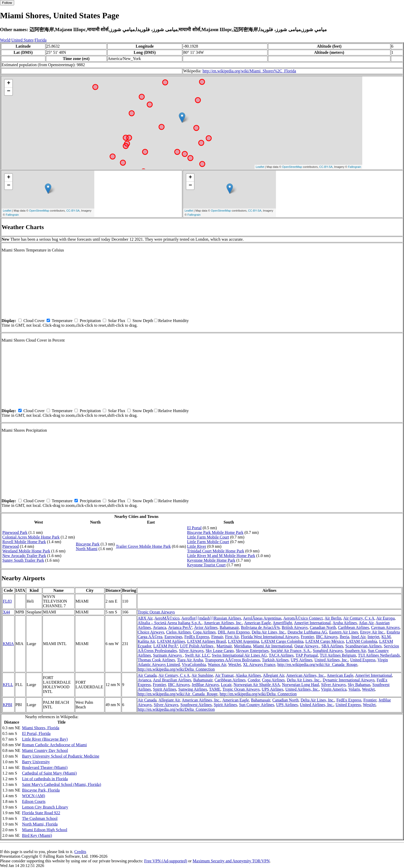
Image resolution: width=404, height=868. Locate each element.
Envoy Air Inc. (372, 632)
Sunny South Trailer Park (23, 560)
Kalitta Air (146, 641)
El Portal (194, 528)
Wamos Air (217, 665)
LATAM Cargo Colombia (282, 641)
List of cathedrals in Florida (45, 779)
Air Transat (224, 675)
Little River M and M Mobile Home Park (221, 556)
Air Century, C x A (359, 618)
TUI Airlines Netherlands (379, 655)
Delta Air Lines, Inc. (269, 632)
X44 (6, 612)
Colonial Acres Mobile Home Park (31, 537)
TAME (215, 689)
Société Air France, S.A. (291, 651)
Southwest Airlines (196, 705)
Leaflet (260, 167)
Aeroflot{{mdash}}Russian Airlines (211, 618)
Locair (226, 685)
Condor (254, 680)
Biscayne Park (88, 544)
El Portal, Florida (36, 734)
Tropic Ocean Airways (156, 612)
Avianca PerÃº (180, 627)
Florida (40, 40)
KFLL (8, 685)
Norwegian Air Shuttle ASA (257, 685)
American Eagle (258, 623)
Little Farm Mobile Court (208, 537)
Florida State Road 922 (41, 813)
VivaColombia (194, 665)
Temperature (62, 321)
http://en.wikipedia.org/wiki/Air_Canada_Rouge (317, 665)
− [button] (9, 91)
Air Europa (385, 618)
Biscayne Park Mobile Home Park (215, 532)
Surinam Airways (168, 655)
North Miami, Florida (40, 824)
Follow (7, 3)
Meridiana (242, 646)
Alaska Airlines (248, 675)
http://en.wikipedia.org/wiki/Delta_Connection (176, 669)
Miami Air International (273, 646)
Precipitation (90, 321)
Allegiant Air (273, 675)
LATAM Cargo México (325, 641)
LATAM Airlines (171, 641)
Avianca (159, 627)
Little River (197, 546)
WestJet (235, 665)
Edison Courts (34, 801)
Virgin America (334, 689)
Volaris (354, 689)
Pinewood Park (15, 532)
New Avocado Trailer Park (24, 556)
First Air (232, 637)
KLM (386, 637)
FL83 (7, 601)
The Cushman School (40, 818)
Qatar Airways (307, 646)
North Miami (87, 549)
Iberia (344, 637)
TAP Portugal (307, 655)
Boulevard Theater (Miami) (45, 767)
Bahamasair (229, 627)
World (5, 40)
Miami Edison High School (45, 830)
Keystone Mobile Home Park (211, 560)
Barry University (36, 762)
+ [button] (9, 83)
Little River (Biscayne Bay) (45, 739)
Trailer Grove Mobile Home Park (143, 546)
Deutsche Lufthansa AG (307, 632)
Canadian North (323, 627)
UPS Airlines (301, 660)
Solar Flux (117, 321)
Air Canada (147, 675)
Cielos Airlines (179, 632)
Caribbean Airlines (353, 627)
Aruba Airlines (345, 623)
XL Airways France (259, 665)
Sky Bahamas (359, 685)
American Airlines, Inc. (223, 623)
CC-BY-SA (326, 167)
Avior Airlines (206, 627)
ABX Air (145, 618)
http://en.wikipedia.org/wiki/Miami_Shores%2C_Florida (249, 71)
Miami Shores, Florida (40, 728)
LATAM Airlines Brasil (207, 641)
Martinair (224, 646)
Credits (80, 852)
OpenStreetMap (292, 167)
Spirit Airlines (165, 689)
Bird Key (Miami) (37, 835)
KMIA (8, 644)
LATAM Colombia (362, 641)
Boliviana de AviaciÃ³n (260, 627)
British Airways (295, 627)
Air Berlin (333, 618)
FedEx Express (197, 637)
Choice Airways (151, 632)
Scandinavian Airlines (363, 646)
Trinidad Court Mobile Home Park (216, 551)
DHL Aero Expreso (234, 632)
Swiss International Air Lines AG (239, 655)
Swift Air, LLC (197, 655)
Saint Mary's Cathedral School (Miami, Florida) (61, 784)
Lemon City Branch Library (45, 807)
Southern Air (355, 651)
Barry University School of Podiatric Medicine (61, 756)
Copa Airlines (204, 632)
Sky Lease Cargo (220, 651)
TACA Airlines (281, 655)
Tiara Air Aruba (190, 660)
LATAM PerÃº (166, 646)
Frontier (307, 637)
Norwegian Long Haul (300, 685)
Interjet (373, 637)
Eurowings (173, 637)
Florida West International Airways (270, 637)
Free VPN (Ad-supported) (166, 861)
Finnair (217, 637)
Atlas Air (366, 623)
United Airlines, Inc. (331, 660)
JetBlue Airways (205, 685)
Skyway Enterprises (252, 651)
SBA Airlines (332, 646)
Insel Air (358, 637)
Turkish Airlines (275, 660)
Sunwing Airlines (193, 689)
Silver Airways (191, 651)
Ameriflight (282, 623)
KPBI (7, 705)
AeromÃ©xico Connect (303, 618)
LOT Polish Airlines (197, 646)
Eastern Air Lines (344, 632)
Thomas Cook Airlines (156, 660)
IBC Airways (327, 637)
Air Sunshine (202, 675)
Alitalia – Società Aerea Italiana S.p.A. (170, 623)
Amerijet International (312, 623)
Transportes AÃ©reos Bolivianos (232, 660)
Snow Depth (143, 321)
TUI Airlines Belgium (338, 655)
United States (22, 40)
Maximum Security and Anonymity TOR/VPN (231, 861)
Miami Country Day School (45, 750)
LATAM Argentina (244, 641)
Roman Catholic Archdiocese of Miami (54, 745)
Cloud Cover (34, 321)
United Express (363, 660)
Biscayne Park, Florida (41, 790)
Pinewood (11, 546)
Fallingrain (355, 167)
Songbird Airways (328, 651)
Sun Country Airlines (257, 705)
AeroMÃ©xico (167, 618)
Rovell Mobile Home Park (24, 542)
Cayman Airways (385, 627)
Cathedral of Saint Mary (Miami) (49, 773)
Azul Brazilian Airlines (172, 680)
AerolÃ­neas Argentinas (262, 618)
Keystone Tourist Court (206, 565)
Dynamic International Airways (349, 680)
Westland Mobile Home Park (26, 551)
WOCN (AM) (33, 796)
